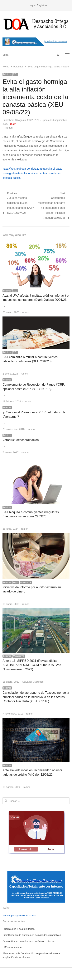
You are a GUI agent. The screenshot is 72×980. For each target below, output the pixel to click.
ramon (9, 128)
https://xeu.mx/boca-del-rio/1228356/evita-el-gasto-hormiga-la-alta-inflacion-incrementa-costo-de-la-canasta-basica (33, 173)
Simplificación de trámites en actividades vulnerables (32, 935)
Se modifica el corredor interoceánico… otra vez (29, 941)
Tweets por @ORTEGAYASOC (20, 916)
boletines (7, 74)
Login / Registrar (38, 5)
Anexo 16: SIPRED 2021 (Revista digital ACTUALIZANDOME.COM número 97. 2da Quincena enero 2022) (32, 665)
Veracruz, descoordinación (21, 440)
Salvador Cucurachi (33, 682)
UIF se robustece (12, 947)
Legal (16, 582)
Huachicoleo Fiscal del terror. (19, 929)
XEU (15, 74)
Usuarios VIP (26, 582)
